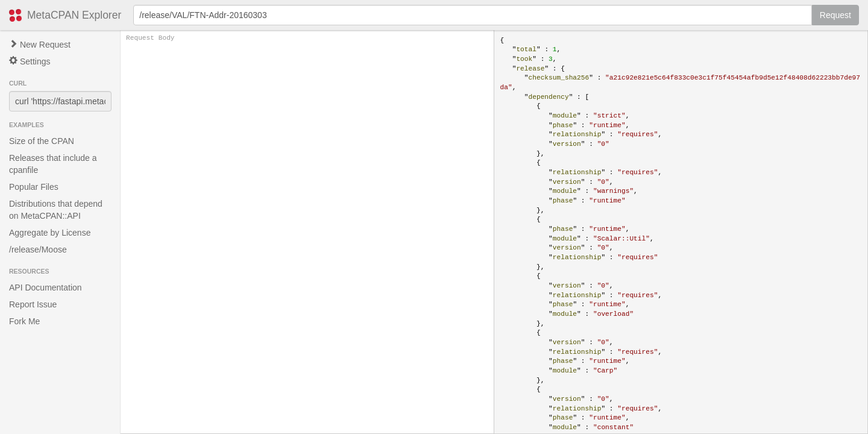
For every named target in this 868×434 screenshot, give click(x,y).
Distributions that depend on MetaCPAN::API (56, 210)
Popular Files (34, 187)
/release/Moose (38, 250)
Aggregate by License (50, 233)
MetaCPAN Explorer (74, 15)
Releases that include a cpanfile (53, 164)
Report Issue (33, 304)
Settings (30, 61)
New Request (40, 45)
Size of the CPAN (42, 141)
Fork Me (24, 321)
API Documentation (46, 288)
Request (835, 15)
